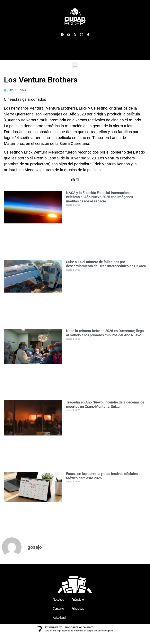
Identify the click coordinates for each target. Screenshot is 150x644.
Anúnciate (78, 600)
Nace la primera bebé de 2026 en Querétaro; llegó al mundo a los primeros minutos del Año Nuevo (105, 333)
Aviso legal (59, 618)
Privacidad (78, 609)
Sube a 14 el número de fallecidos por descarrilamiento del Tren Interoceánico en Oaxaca (106, 264)
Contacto (58, 609)
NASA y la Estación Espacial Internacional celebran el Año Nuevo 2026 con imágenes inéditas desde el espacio (100, 197)
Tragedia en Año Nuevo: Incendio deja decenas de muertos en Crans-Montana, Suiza (105, 404)
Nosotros (58, 600)
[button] (75, 65)
